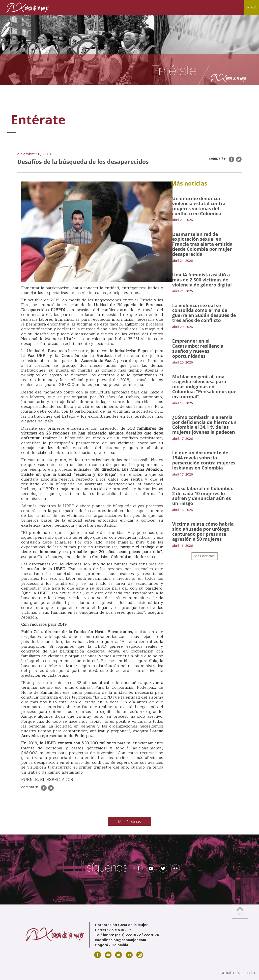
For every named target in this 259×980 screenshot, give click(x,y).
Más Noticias (129, 821)
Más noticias (204, 556)
